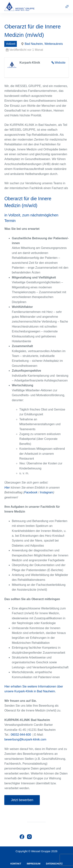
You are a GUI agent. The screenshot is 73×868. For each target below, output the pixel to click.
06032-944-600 (21, 735)
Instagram (47, 492)
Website (60, 63)
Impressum (34, 864)
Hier (7, 488)
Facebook (31, 492)
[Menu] (67, 7)
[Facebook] (22, 837)
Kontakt (16, 864)
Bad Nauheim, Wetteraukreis (44, 44)
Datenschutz (54, 864)
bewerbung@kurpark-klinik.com (25, 739)
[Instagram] (29, 837)
